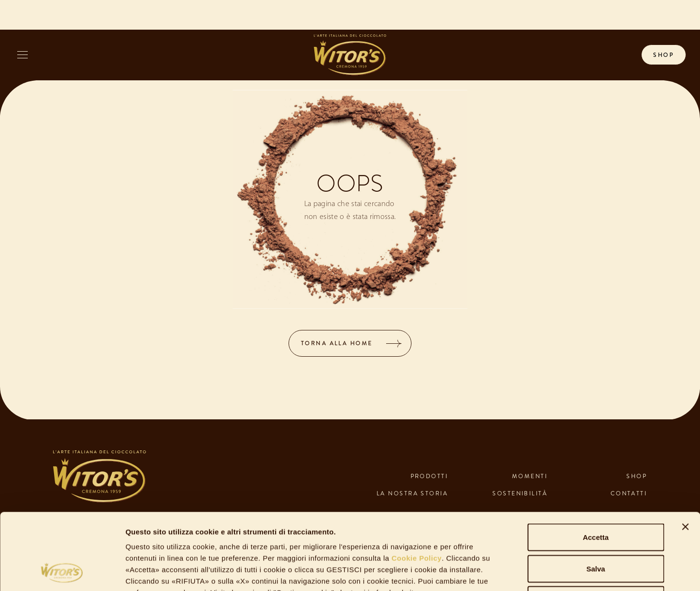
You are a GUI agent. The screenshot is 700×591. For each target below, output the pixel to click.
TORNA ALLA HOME (337, 343)
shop (663, 55)
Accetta (596, 465)
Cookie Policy (416, 487)
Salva (595, 497)
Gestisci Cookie (522, 572)
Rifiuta (596, 528)
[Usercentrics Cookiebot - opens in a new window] (62, 572)
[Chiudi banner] (685, 455)
